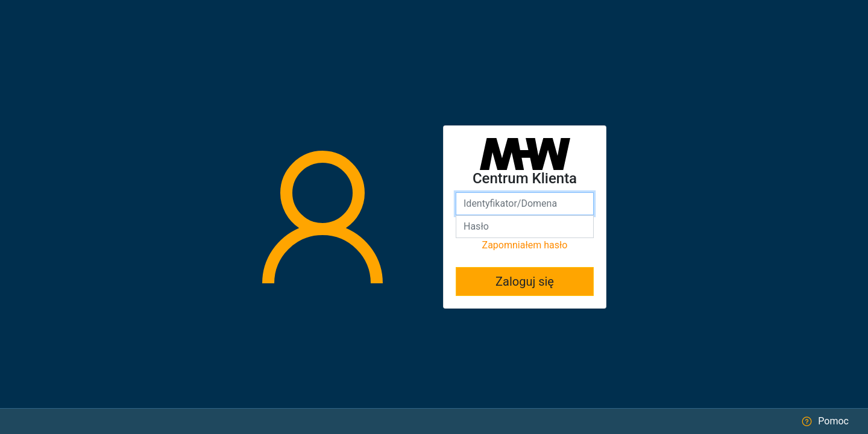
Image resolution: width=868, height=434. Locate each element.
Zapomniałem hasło (525, 245)
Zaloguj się (525, 281)
